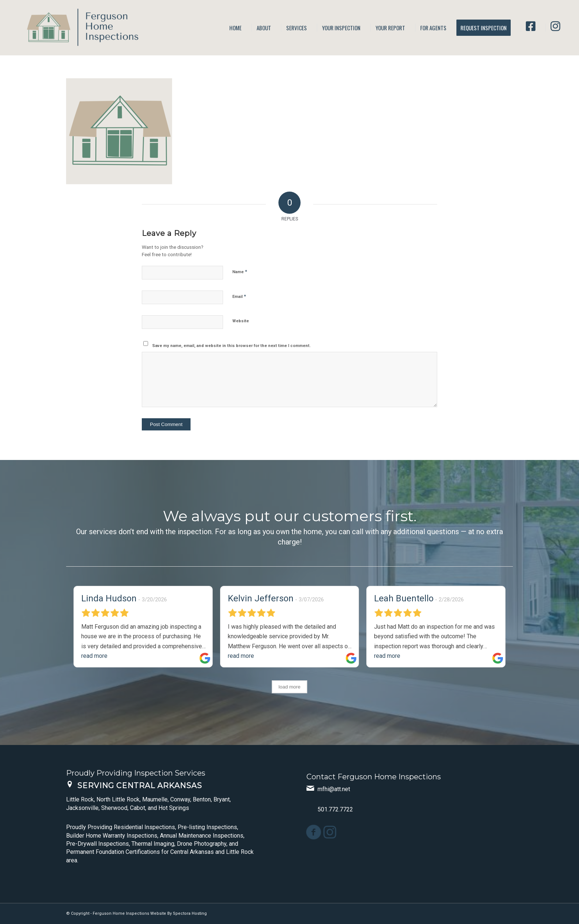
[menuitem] (235, 28)
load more (289, 687)
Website (241, 321)
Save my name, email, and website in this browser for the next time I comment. (231, 346)
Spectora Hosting (190, 913)
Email (239, 296)
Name (240, 272)
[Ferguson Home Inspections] (78, 28)
